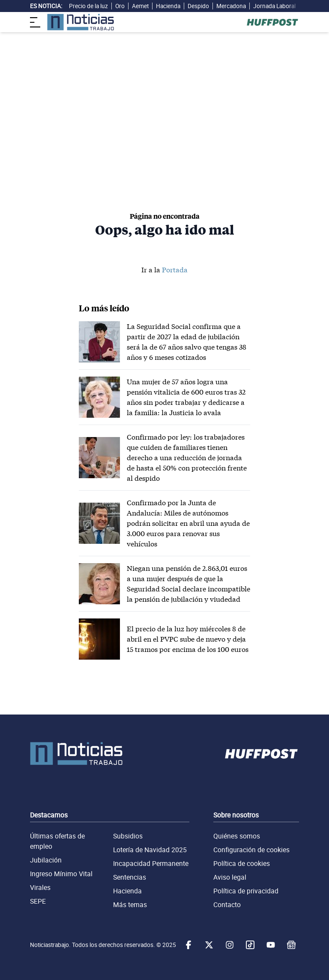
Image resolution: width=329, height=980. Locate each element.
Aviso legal (230, 877)
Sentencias (130, 877)
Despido (198, 6)
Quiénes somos (237, 836)
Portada (175, 270)
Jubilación (46, 860)
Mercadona (231, 6)
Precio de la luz (88, 6)
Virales (40, 887)
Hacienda (168, 6)
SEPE (38, 901)
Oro (120, 6)
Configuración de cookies (251, 850)
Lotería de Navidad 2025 (150, 850)
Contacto (227, 905)
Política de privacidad (246, 891)
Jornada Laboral (274, 6)
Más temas (130, 905)
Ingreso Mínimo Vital (61, 874)
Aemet (140, 6)
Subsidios (128, 836)
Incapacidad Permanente (151, 863)
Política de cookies (242, 863)
